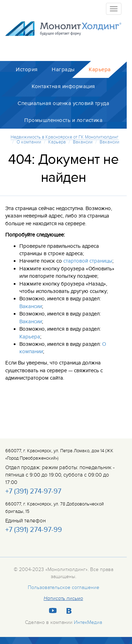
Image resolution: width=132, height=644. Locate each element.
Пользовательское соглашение (64, 587)
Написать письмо (63, 599)
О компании (29, 142)
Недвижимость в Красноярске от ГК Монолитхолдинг (65, 137)
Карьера (57, 142)
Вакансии (83, 142)
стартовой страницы (88, 261)
